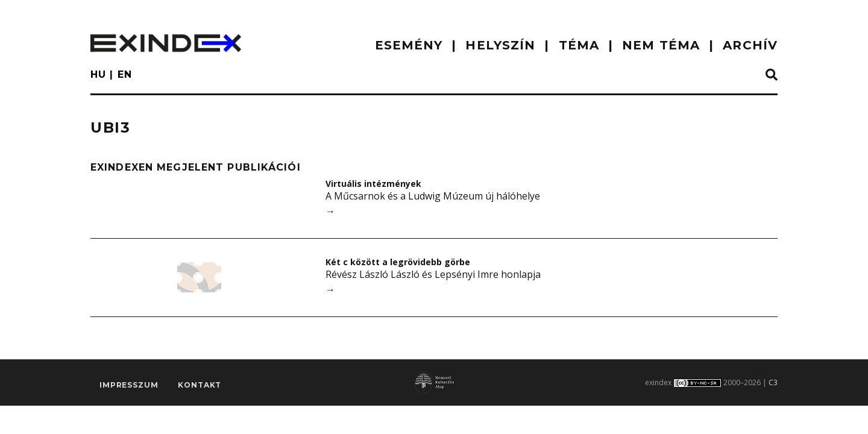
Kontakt (200, 385)
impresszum (129, 385)
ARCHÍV (750, 45)
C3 (773, 382)
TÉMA (579, 45)
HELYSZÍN (500, 45)
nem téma (661, 45)
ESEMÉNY (409, 45)
